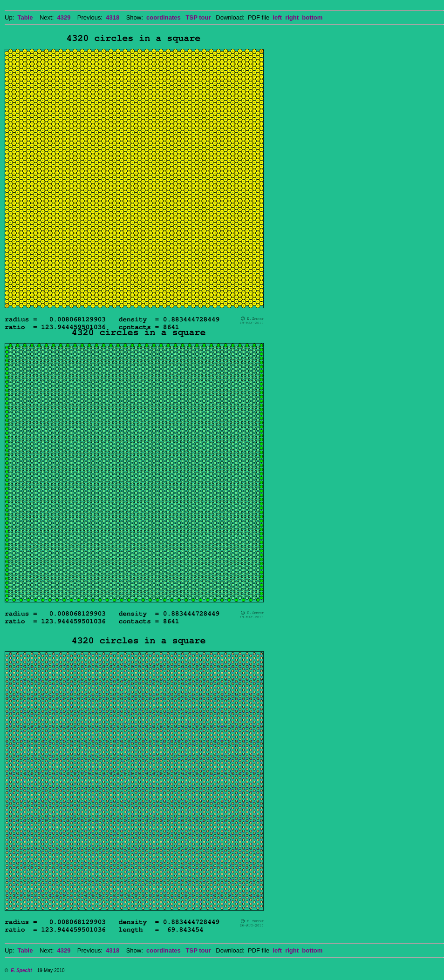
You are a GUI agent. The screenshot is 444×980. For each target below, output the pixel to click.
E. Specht (21, 970)
